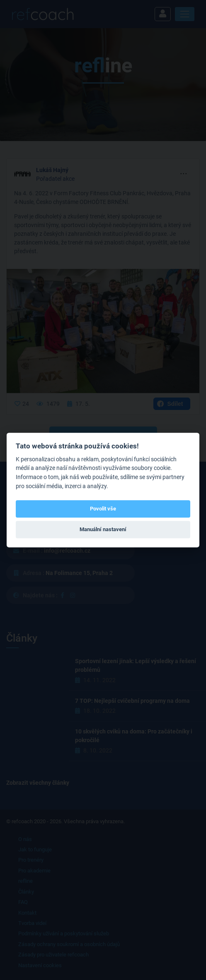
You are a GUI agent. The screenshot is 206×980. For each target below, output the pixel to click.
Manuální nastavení (103, 529)
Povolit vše (103, 509)
